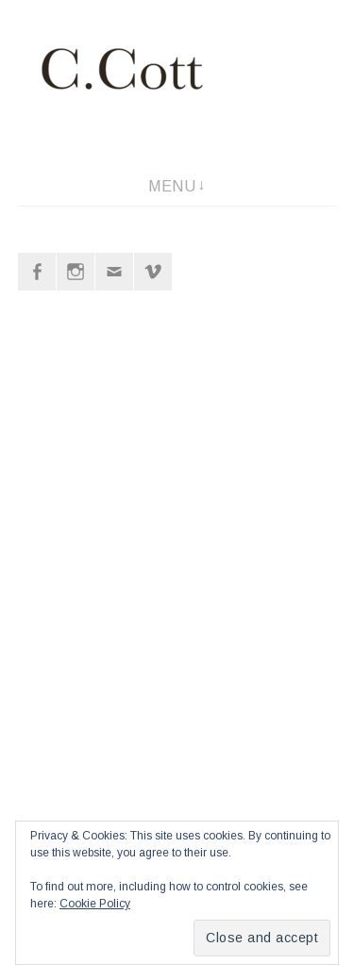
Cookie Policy (95, 904)
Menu (172, 186)
